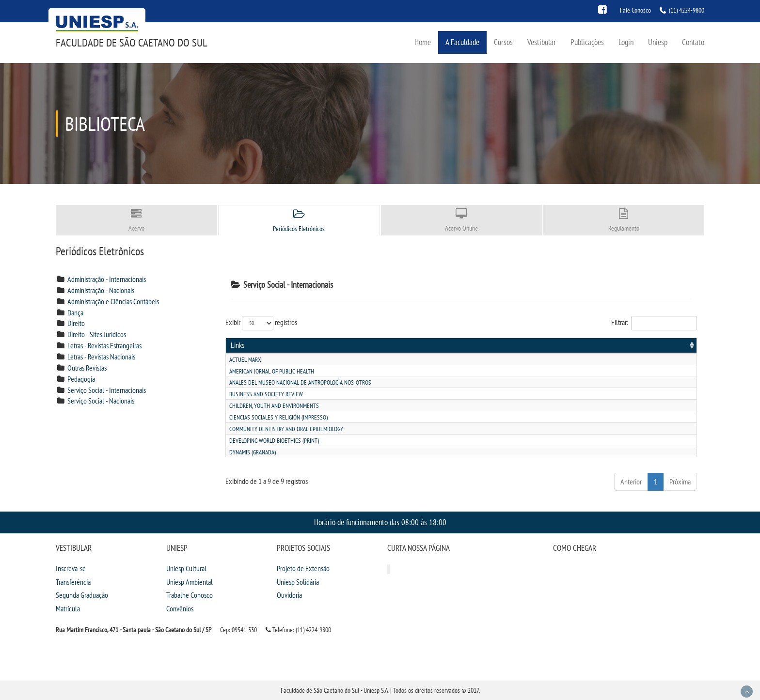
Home (423, 42)
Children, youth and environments (274, 406)
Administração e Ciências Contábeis (113, 301)
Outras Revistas (87, 368)
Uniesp (658, 42)
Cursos (503, 42)
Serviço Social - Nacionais (101, 401)
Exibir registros (261, 323)
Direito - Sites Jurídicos (97, 334)
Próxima (680, 482)
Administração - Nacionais (101, 290)
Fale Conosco (635, 10)
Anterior (631, 482)
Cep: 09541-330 (238, 630)
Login (626, 42)
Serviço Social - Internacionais (107, 390)
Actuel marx (245, 360)
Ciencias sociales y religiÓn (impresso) (278, 417)
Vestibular (542, 42)
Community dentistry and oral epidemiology (286, 429)
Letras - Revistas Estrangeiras (104, 345)
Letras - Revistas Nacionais (101, 357)
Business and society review (266, 394)
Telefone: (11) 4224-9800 (298, 630)
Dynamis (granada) (253, 452)
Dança (75, 312)
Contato (693, 42)
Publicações (587, 42)
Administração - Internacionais (107, 279)
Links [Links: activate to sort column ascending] (237, 345)
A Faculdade (462, 42)
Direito (76, 323)
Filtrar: (654, 323)
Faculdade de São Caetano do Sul (132, 42)
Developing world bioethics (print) (274, 441)
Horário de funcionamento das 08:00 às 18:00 (380, 522)
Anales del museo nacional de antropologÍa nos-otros (300, 382)
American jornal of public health (272, 371)
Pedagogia (81, 379)
